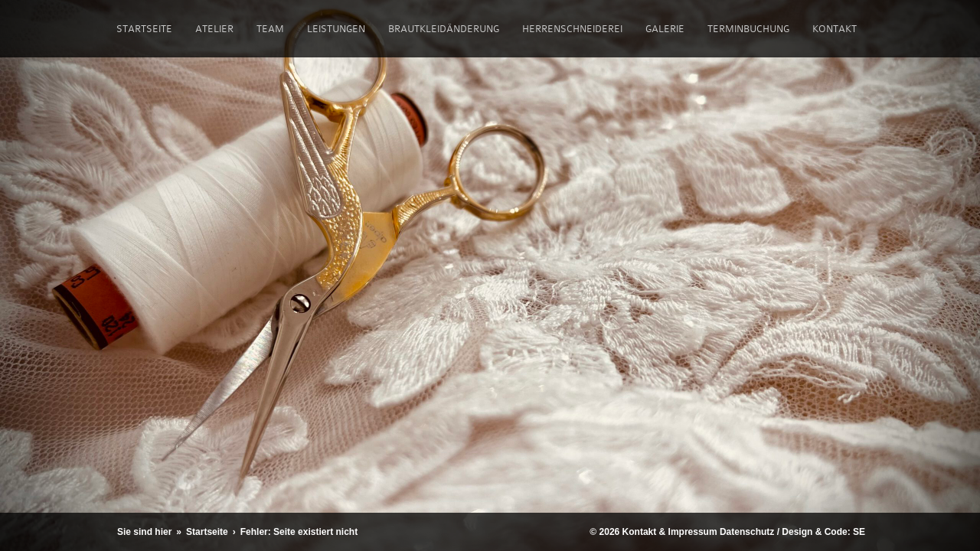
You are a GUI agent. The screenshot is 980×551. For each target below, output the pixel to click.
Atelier (214, 29)
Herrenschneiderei (572, 29)
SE (859, 532)
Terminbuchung (748, 29)
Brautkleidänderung (444, 29)
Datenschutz (747, 532)
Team (270, 29)
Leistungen (336, 29)
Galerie (665, 29)
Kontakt (835, 29)
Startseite (144, 29)
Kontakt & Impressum (670, 532)
